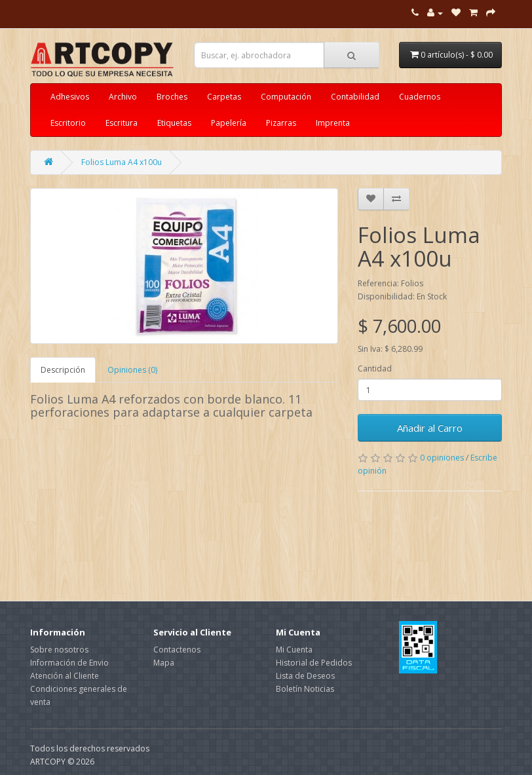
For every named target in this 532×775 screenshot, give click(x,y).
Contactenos (177, 650)
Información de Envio (69, 663)
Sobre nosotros (59, 650)
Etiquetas (174, 123)
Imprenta (333, 123)
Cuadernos (420, 97)
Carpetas (224, 97)
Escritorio (68, 123)
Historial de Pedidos (314, 663)
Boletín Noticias (305, 689)
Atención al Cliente (65, 676)
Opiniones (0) (132, 370)
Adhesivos (70, 97)
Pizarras (281, 123)
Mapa (164, 663)
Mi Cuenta (294, 650)
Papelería (229, 123)
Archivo (123, 97)
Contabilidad (355, 97)
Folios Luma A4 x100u (122, 162)
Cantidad (375, 369)
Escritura (122, 123)
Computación (286, 97)
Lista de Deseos (305, 676)
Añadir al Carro (430, 428)
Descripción (63, 370)
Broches (172, 97)
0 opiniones (442, 458)
